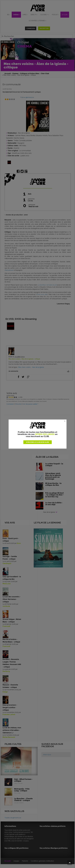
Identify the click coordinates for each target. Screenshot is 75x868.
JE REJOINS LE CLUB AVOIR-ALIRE (38, 442)
